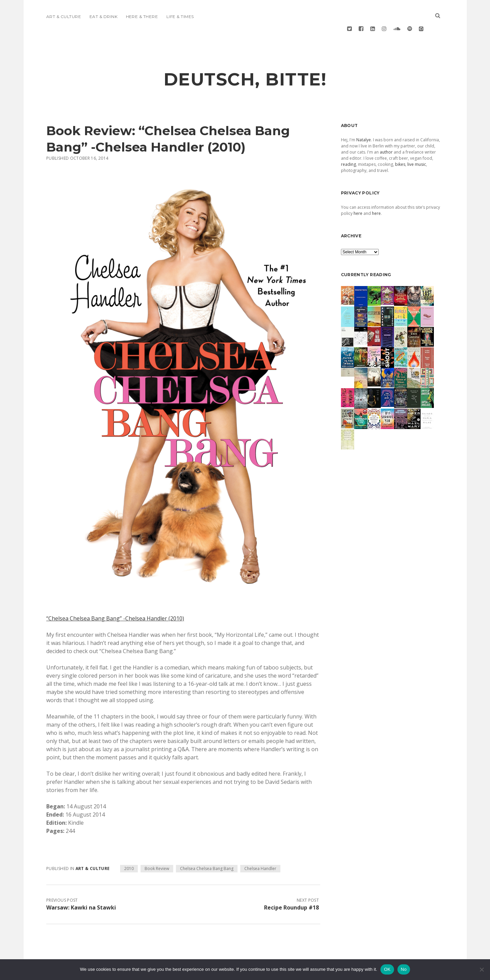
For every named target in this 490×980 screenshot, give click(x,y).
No (404, 969)
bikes (400, 143)
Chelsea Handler (260, 847)
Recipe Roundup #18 (291, 886)
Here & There (142, 17)
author (386, 130)
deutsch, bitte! (245, 58)
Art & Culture (64, 17)
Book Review (157, 847)
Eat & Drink (103, 17)
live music (417, 143)
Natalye (364, 118)
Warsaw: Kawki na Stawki (81, 886)
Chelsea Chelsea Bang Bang (207, 847)
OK (387, 969)
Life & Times (180, 17)
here (358, 192)
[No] (481, 969)
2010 (129, 847)
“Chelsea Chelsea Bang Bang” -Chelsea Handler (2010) (115, 597)
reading (348, 143)
